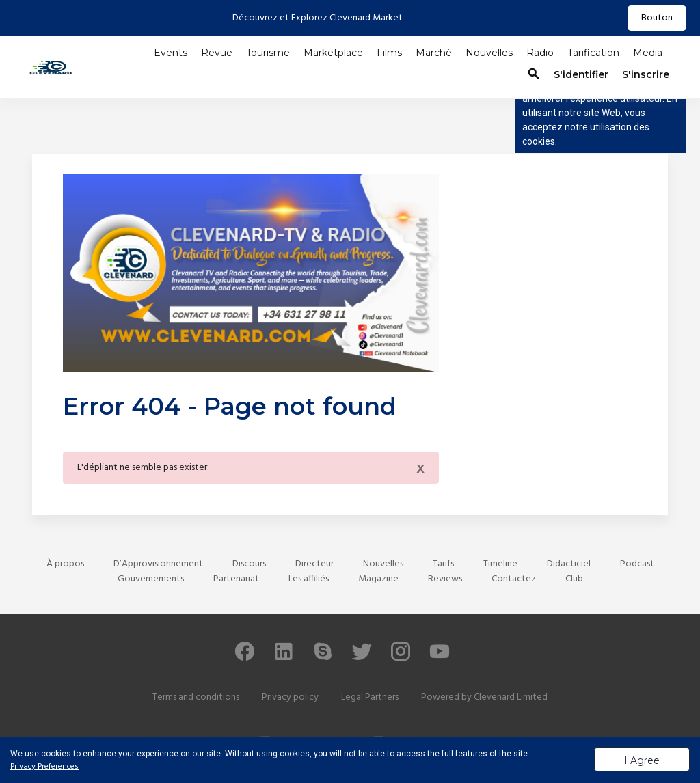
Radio (540, 53)
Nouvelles (489, 53)
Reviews (445, 579)
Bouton (657, 18)
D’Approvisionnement (158, 564)
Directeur (314, 564)
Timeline (500, 564)
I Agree (642, 760)
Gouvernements (151, 579)
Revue (217, 53)
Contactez (514, 579)
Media (648, 53)
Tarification (593, 53)
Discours (249, 564)
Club (574, 579)
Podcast (637, 564)
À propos (65, 564)
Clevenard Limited (511, 697)
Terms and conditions (196, 697)
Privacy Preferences (44, 767)
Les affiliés (309, 579)
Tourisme (268, 53)
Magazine (378, 579)
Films (389, 53)
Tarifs (443, 564)
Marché (434, 53)
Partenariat (236, 579)
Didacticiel (569, 564)
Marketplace (333, 53)
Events (171, 53)
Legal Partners (370, 697)
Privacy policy (290, 697)
